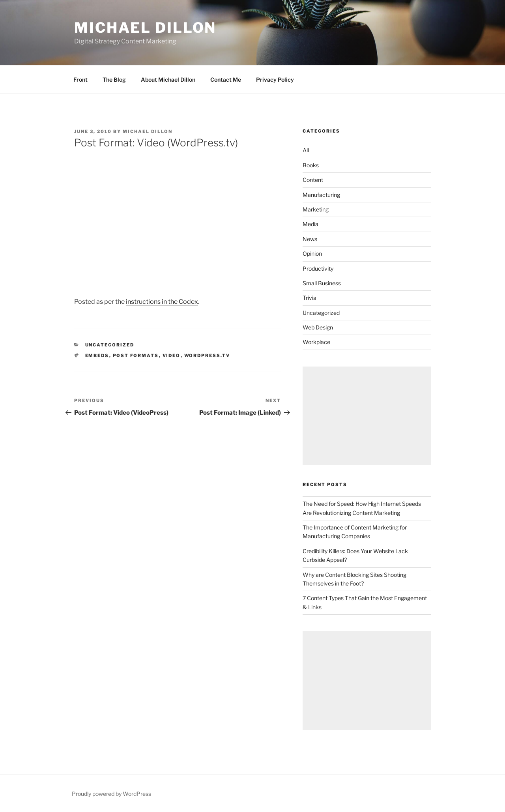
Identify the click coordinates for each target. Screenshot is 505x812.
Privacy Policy (275, 80)
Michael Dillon (145, 28)
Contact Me (226, 80)
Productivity (318, 268)
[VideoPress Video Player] (178, 217)
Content (313, 180)
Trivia (310, 298)
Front (80, 80)
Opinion (312, 254)
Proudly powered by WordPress (111, 794)
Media (310, 224)
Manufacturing (321, 195)
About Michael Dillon (168, 80)
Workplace (316, 342)
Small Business (322, 283)
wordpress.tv (207, 355)
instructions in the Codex (162, 302)
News (310, 239)
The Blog (114, 80)
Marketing (316, 209)
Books (311, 165)
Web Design (318, 327)
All (306, 150)
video (172, 355)
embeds (97, 355)
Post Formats (136, 355)
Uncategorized (110, 345)
